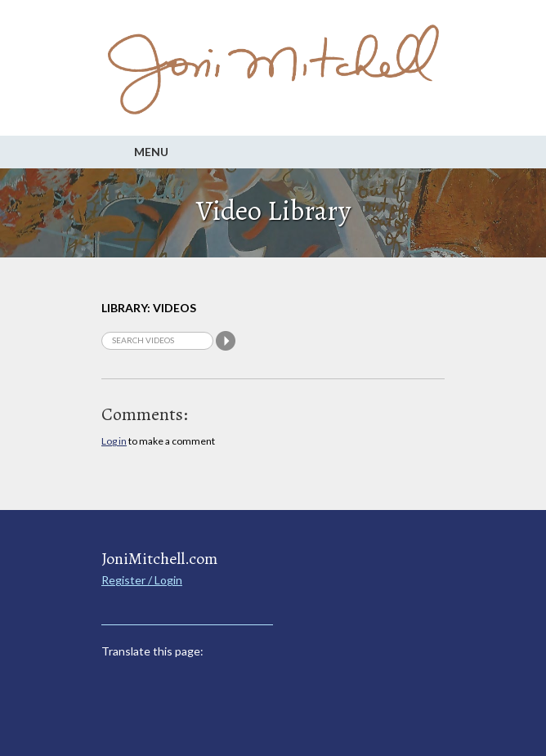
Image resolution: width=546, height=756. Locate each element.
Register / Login (142, 580)
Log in (114, 441)
